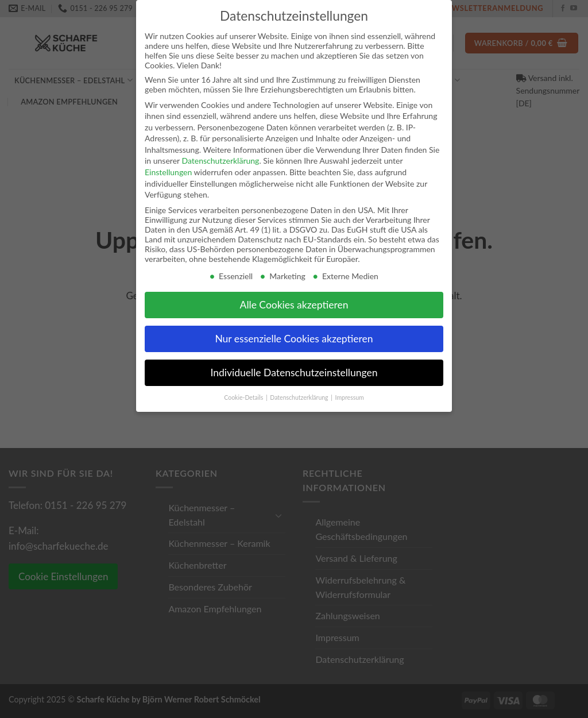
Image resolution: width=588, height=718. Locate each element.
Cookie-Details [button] (244, 397)
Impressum (350, 397)
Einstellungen (168, 172)
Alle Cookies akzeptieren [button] (294, 305)
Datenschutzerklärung (220, 161)
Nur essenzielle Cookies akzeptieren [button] (294, 339)
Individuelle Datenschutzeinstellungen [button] (294, 372)
